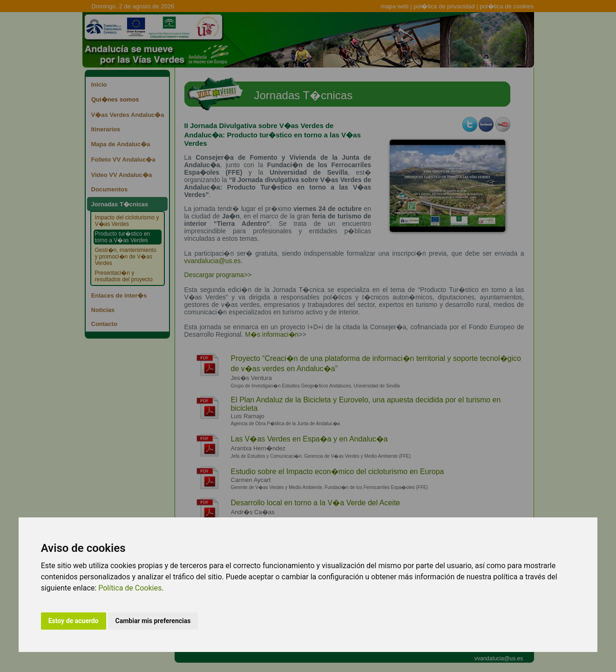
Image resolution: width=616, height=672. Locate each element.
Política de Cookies (130, 588)
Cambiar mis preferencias (153, 621)
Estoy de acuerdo (74, 621)
